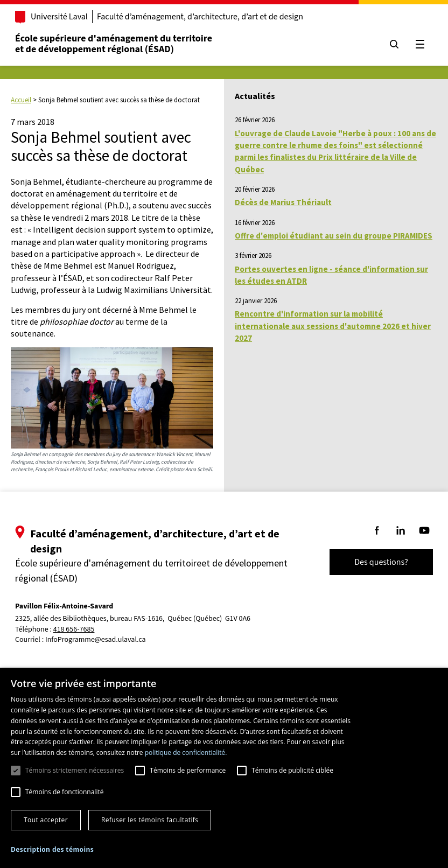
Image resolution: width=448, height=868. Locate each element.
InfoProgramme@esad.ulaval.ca (100, 640)
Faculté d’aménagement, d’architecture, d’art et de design (204, 17)
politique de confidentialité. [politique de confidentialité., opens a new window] (186, 752)
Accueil (21, 100)
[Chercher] (390, 44)
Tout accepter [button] (46, 820)
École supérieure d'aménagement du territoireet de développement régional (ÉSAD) (118, 44)
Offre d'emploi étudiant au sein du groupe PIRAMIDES (334, 236)
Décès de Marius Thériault (283, 202)
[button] (52, 849)
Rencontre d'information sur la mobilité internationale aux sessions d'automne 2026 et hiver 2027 (333, 326)
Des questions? (377, 562)
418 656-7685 (78, 630)
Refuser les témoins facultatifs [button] (150, 820)
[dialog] (224, 768)
